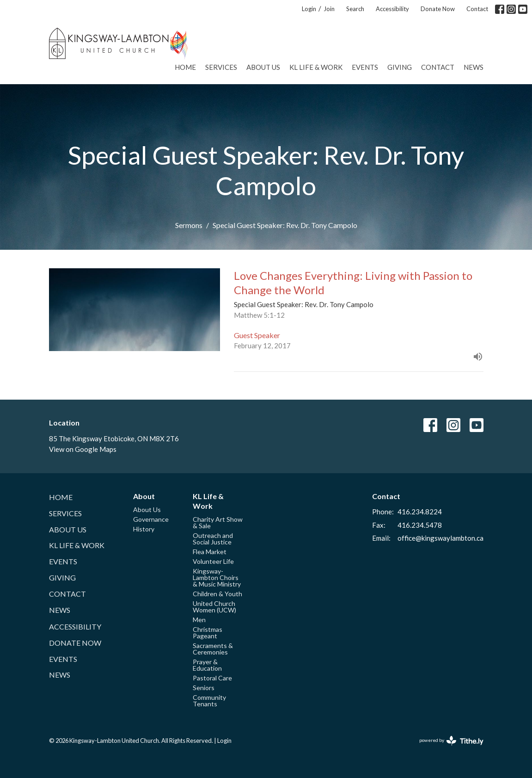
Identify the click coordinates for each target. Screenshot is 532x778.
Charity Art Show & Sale (218, 522)
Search (355, 9)
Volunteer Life (213, 561)
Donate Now (438, 9)
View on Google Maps (83, 449)
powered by (451, 741)
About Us (263, 67)
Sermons (189, 225)
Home (185, 67)
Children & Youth (217, 594)
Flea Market (210, 552)
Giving (400, 67)
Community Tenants (209, 701)
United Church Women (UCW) (214, 607)
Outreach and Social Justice (213, 539)
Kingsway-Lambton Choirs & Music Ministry (217, 577)
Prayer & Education (207, 665)
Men (199, 620)
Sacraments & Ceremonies (213, 649)
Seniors (204, 688)
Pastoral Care (212, 678)
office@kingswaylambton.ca (440, 538)
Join (329, 9)
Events (365, 67)
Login (309, 9)
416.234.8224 (420, 512)
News (474, 67)
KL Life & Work (316, 67)
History (144, 529)
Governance (151, 519)
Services (221, 67)
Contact (477, 9)
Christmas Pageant (208, 633)
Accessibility (392, 9)
